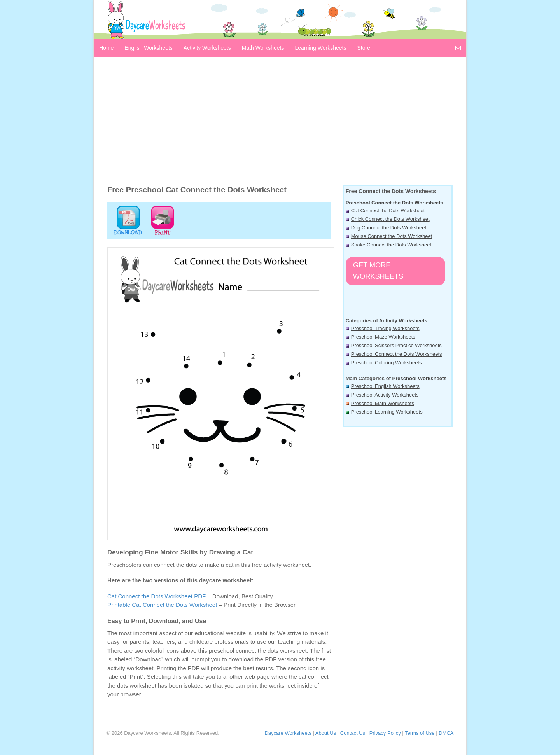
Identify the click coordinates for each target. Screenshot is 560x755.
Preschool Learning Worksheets (387, 412)
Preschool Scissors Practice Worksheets (396, 345)
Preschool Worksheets (420, 378)
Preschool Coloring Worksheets (387, 363)
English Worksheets (148, 48)
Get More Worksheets (378, 271)
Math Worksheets (263, 48)
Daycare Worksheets (288, 733)
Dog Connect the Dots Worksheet (389, 228)
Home (106, 48)
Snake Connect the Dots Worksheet (391, 245)
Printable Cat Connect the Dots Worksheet (162, 605)
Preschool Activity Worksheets (385, 395)
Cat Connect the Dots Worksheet (388, 211)
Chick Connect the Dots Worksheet (390, 219)
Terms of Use (420, 733)
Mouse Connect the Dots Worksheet (392, 236)
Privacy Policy (385, 733)
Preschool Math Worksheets (383, 403)
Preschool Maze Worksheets (383, 337)
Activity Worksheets (207, 48)
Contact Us (353, 733)
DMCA (446, 733)
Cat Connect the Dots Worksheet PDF (157, 596)
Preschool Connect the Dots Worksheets (395, 203)
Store (363, 48)
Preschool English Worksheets (385, 386)
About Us (326, 733)
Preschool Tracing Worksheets (385, 328)
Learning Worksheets (320, 48)
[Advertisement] (280, 123)
